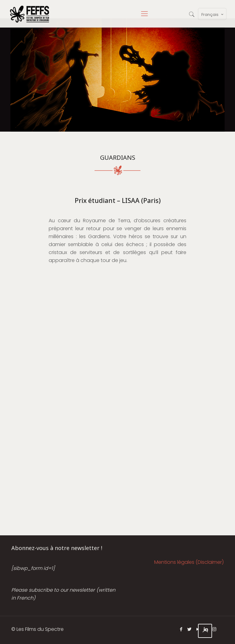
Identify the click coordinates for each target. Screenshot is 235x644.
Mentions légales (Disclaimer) (189, 562)
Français (213, 14)
